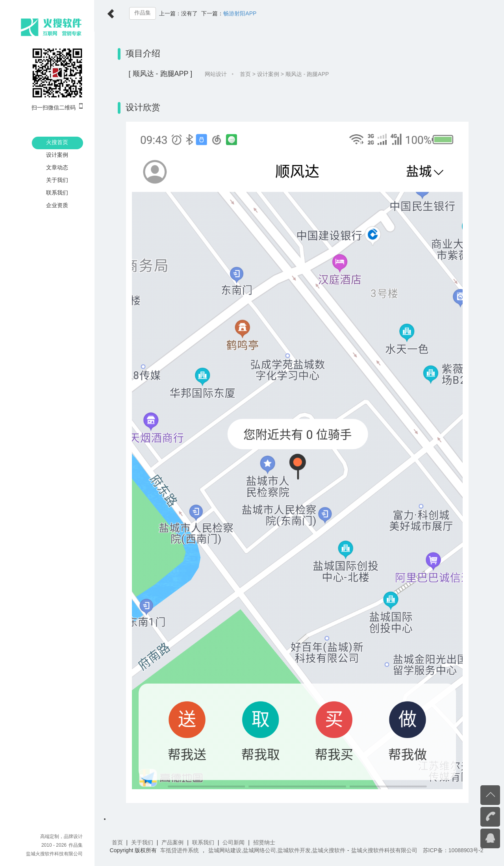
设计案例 (57, 155)
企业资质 (57, 205)
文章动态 (57, 167)
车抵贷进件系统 (180, 850)
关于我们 (57, 180)
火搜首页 (57, 142)
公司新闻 (234, 842)
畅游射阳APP (241, 13)
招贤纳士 (265, 842)
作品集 (143, 13)
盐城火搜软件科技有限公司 (54, 854)
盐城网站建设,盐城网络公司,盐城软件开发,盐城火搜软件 (278, 850)
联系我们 (57, 193)
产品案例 (173, 842)
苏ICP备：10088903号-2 (454, 850)
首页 (246, 74)
